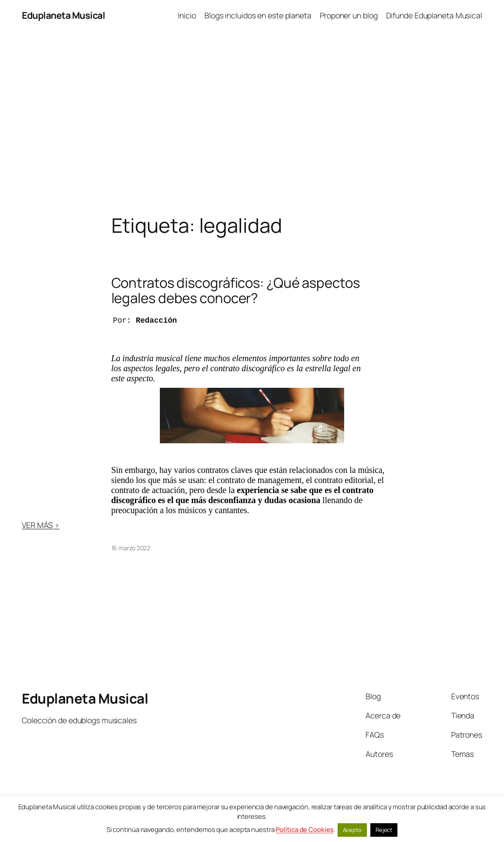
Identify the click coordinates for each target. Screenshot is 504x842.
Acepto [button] (352, 830)
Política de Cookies (304, 830)
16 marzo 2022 (131, 548)
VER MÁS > (41, 525)
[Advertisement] (252, 122)
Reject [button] (384, 830)
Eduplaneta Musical (63, 15)
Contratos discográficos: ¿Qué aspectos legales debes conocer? (236, 290)
